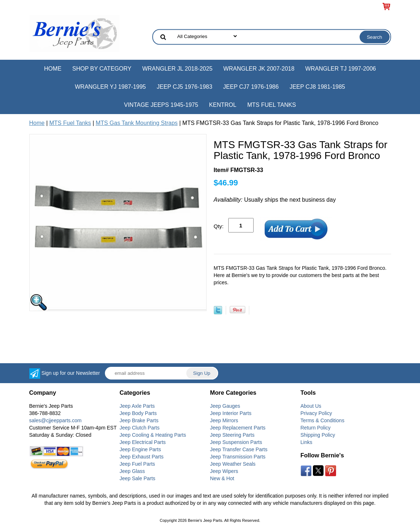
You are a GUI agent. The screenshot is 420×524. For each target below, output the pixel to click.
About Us (311, 406)
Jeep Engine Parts (140, 449)
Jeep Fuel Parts (137, 464)
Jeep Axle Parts (137, 406)
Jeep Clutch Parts (140, 428)
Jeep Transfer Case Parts (239, 449)
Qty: (219, 226)
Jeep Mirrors (224, 420)
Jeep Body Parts (138, 413)
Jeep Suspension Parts (236, 442)
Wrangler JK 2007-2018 (259, 69)
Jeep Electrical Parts (143, 442)
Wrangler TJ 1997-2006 (341, 69)
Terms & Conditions (323, 420)
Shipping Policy (318, 435)
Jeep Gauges (225, 406)
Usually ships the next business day (275, 200)
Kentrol (223, 105)
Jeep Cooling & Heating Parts (153, 435)
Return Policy (316, 428)
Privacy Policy (316, 413)
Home (53, 69)
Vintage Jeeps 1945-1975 (161, 105)
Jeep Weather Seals (233, 464)
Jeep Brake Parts (139, 420)
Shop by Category (102, 69)
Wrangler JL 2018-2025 (177, 69)
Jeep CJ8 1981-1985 (317, 87)
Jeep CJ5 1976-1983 (184, 87)
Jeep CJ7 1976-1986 (251, 87)
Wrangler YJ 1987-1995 (110, 87)
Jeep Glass (132, 471)
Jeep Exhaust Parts (142, 457)
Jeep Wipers (224, 471)
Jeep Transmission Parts (238, 457)
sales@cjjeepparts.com (56, 420)
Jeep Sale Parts (138, 478)
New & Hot (222, 478)
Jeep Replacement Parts (238, 428)
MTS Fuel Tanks (271, 105)
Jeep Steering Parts (232, 435)
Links (307, 442)
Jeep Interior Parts (231, 413)
